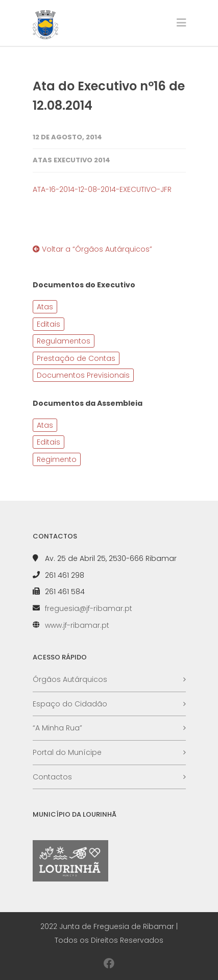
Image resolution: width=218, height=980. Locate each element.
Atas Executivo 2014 (71, 160)
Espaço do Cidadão (70, 704)
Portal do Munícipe (67, 752)
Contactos (52, 777)
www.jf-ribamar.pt (77, 625)
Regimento (57, 459)
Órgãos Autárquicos (70, 679)
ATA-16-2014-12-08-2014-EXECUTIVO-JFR (102, 189)
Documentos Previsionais (83, 375)
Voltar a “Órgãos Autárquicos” (92, 249)
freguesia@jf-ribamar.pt (89, 608)
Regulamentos (64, 341)
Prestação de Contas (76, 358)
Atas (45, 307)
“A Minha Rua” (57, 728)
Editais (49, 324)
